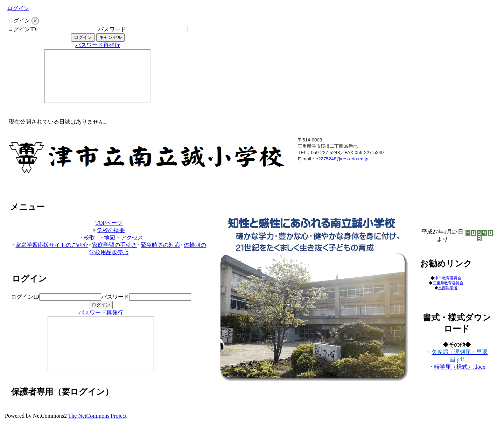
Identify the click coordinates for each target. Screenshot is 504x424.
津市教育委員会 (448, 278)
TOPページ (109, 223)
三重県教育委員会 (448, 283)
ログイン (18, 8)
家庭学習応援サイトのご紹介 (50, 245)
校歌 (87, 238)
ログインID (22, 29)
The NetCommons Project (97, 416)
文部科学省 (448, 288)
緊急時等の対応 (158, 245)
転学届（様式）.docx (460, 367)
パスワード (112, 29)
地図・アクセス (122, 238)
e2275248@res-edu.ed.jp (342, 159)
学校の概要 (109, 230)
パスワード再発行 (98, 45)
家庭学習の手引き (113, 245)
